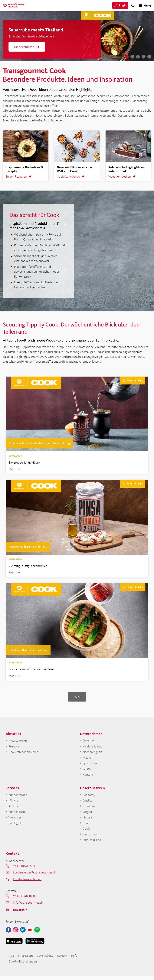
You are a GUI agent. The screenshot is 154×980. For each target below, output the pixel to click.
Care (86, 826)
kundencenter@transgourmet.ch (34, 876)
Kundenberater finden (27, 882)
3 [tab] (138, 57)
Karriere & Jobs (92, 747)
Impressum (25, 959)
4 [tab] (144, 57)
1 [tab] (127, 57)
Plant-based (91, 837)
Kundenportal (18, 814)
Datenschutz (44, 959)
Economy (89, 797)
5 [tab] (149, 57)
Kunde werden (18, 797)
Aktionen (14, 808)
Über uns (88, 741)
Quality (88, 802)
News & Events (18, 741)
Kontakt (88, 776)
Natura (87, 820)
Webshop (15, 820)
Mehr (12, 469)
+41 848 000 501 (24, 869)
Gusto (87, 770)
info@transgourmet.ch (28, 906)
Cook (86, 831)
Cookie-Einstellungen (23, 965)
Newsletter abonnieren (23, 753)
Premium (89, 808)
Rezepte (13, 747)
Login (123, 5)
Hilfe (74, 959)
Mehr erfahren (27, 47)
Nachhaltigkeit (92, 753)
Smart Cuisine (92, 843)
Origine (88, 814)
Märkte (13, 802)
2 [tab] (132, 57)
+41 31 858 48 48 (24, 899)
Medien (88, 759)
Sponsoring (90, 764)
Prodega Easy (17, 826)
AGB (11, 959)
